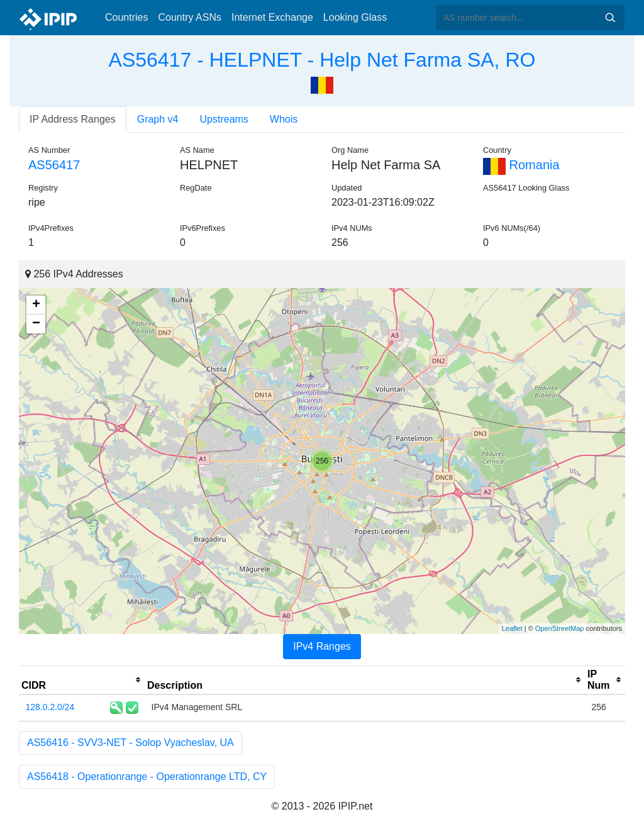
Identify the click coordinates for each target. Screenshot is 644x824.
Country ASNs (189, 17)
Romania (521, 165)
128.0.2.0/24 (50, 707)
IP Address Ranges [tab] (73, 119)
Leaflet (512, 628)
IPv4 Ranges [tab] (322, 646)
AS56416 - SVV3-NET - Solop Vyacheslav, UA (130, 743)
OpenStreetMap (560, 628)
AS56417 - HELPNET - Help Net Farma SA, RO (322, 60)
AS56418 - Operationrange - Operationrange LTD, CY (147, 777)
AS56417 (54, 165)
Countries (126, 17)
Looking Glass (355, 17)
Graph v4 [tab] (158, 119)
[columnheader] (82, 680)
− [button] (36, 324)
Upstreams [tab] (224, 119)
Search (610, 18)
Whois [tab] (284, 119)
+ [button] (36, 305)
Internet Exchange (272, 17)
